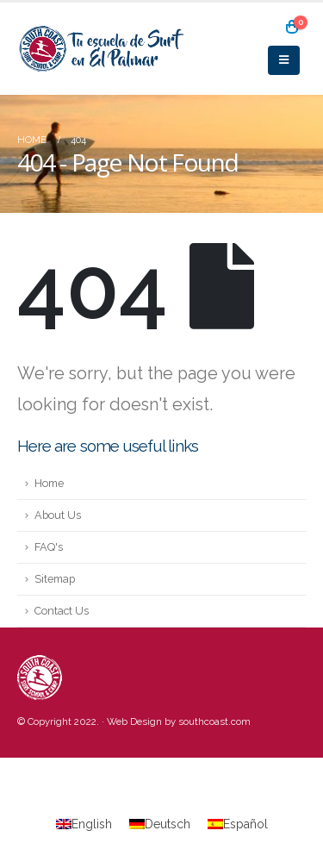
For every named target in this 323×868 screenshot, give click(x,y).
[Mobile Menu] (284, 60)
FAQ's (49, 547)
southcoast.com (214, 721)
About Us (58, 515)
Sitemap (55, 579)
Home (49, 483)
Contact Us (62, 611)
